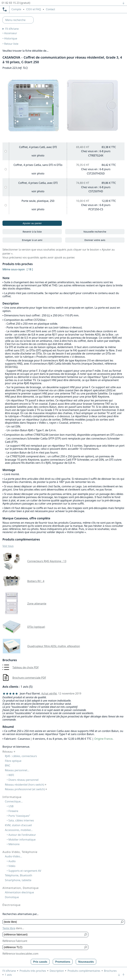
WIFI (11, 775)
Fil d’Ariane (12, 29)
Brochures (110, 971)
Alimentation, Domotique (21, 888)
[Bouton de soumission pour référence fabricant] (86, 935)
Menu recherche (15, 20)
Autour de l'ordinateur (22, 835)
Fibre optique (13, 761)
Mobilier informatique (22, 840)
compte (16, 9)
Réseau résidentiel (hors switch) (25, 785)
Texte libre (9, 928)
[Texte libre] (61, 922)
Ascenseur (11, 33)
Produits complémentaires (84, 971)
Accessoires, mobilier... (19, 830)
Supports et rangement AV (25, 871)
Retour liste (11, 44)
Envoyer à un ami (32, 240)
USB (11, 806)
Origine (99, 739)
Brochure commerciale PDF (29, 678)
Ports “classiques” (19, 816)
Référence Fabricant (15, 941)
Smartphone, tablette (18, 880)
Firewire (13, 811)
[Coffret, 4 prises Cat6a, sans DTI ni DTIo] (6, 169)
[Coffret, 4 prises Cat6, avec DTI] (6, 151)
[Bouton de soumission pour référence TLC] (86, 947)
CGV (33, 9)
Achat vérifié (49, 693)
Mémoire (14, 844)
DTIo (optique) (36, 627)
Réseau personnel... (17, 770)
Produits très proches (33, 971)
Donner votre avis (95, 240)
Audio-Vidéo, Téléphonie (20, 852)
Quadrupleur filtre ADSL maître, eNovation (54, 646)
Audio (12, 861)
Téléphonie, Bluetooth (18, 875)
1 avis (8, 975)
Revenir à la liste (32, 232)
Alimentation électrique (19, 892)
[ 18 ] (30, 269)
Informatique (12, 797)
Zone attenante (37, 604)
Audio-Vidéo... (13, 856)
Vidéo (12, 866)
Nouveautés (86, 962)
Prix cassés (40, 962)
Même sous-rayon (14, 269)
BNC (8, 765)
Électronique (12, 905)
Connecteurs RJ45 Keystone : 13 (47, 561)
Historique (11, 38)
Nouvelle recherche (95, 232)
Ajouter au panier (32, 223)
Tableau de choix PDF (26, 667)
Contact (50, 9)
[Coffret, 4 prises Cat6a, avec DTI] (6, 187)
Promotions (63, 962)
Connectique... (14, 801)
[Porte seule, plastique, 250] (6, 205)
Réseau (9, 752)
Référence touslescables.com (20, 954)
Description (57, 971)
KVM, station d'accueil (18, 825)
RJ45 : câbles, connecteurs (21, 756)
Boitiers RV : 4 (36, 581)
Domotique (12, 897)
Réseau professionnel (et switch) (26, 789)
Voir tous (8, 546)
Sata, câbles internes (21, 820)
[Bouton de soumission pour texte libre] (122, 922)
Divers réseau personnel (23, 780)
